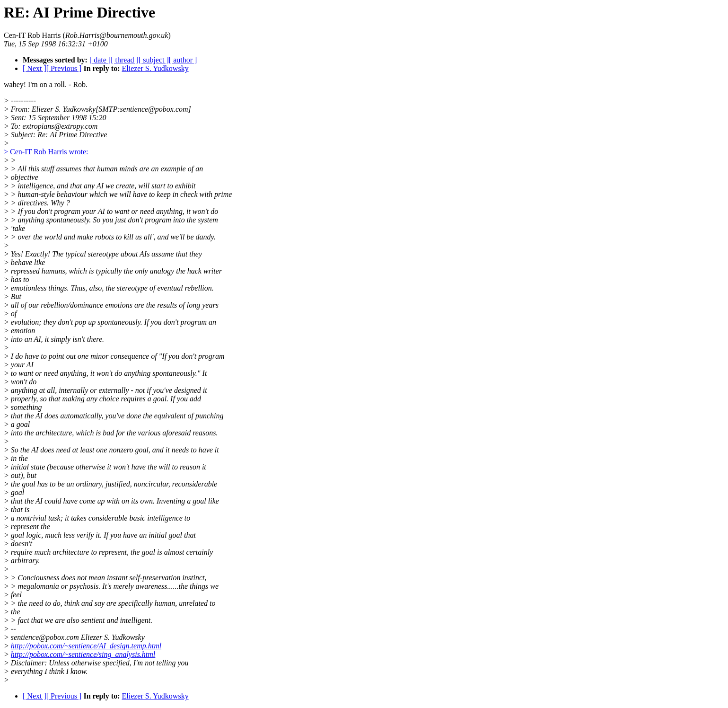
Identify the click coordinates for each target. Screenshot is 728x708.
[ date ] (100, 60)
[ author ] (183, 60)
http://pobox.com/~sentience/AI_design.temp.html (86, 646)
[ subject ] (154, 60)
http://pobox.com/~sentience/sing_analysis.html (83, 654)
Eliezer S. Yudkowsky (155, 68)
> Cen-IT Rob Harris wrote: (46, 152)
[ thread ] (125, 60)
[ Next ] (35, 68)
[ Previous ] (64, 68)
